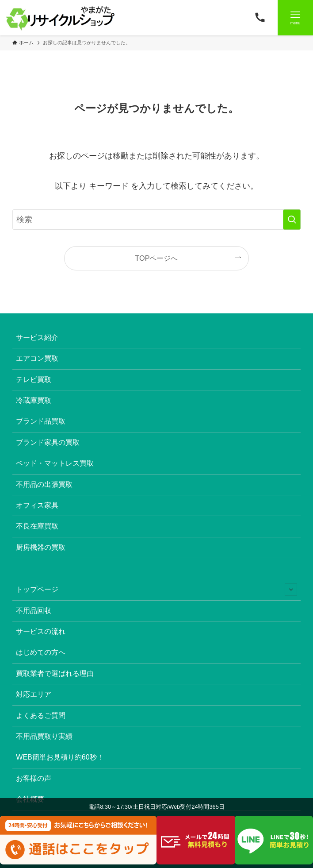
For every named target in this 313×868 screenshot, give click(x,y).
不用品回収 (34, 611)
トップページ (156, 590)
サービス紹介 (37, 338)
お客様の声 (34, 778)
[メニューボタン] (295, 18)
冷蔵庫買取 (34, 400)
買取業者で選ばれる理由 (55, 673)
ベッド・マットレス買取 (55, 463)
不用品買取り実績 (44, 736)
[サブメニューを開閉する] (291, 590)
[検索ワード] (156, 220)
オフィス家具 (37, 505)
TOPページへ (157, 258)
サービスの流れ (41, 631)
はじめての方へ (41, 652)
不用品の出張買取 (44, 484)
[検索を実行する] (292, 220)
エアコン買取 (37, 358)
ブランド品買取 (41, 421)
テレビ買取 (34, 380)
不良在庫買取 (37, 526)
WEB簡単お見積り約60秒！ (60, 757)
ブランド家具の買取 (48, 442)
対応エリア (34, 694)
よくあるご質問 (41, 716)
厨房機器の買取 (41, 547)
